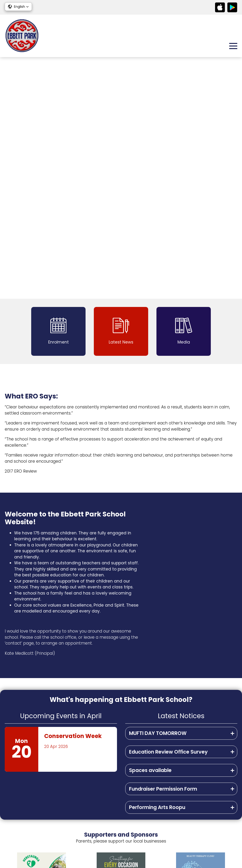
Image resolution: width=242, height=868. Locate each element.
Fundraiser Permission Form (163, 547)
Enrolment (227, 815)
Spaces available (150, 529)
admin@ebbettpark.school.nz (47, 808)
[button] (18, 7)
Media (231, 808)
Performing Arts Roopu (157, 566)
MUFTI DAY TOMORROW (158, 492)
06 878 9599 (31, 801)
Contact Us (221, 824)
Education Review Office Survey (168, 510)
